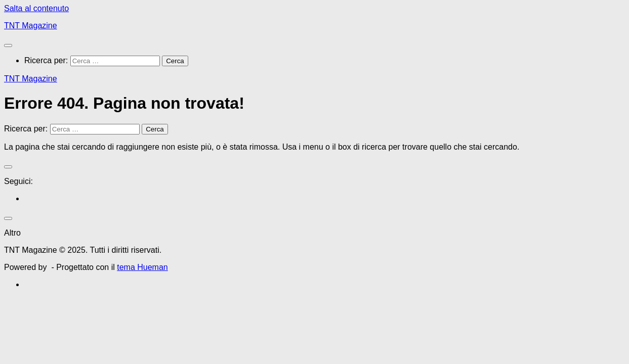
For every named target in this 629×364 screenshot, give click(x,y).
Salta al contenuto (36, 8)
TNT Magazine (31, 26)
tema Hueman (142, 267)
